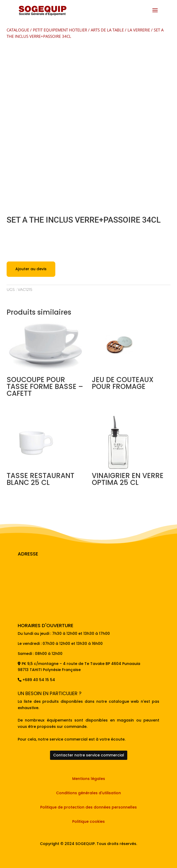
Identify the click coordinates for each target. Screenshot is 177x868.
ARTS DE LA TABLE (107, 30)
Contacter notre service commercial (89, 755)
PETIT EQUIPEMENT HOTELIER (60, 30)
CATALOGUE (18, 30)
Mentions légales (89, 779)
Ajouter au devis (31, 269)
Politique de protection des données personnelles (88, 807)
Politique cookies (88, 821)
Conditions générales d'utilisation (88, 793)
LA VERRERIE (139, 30)
